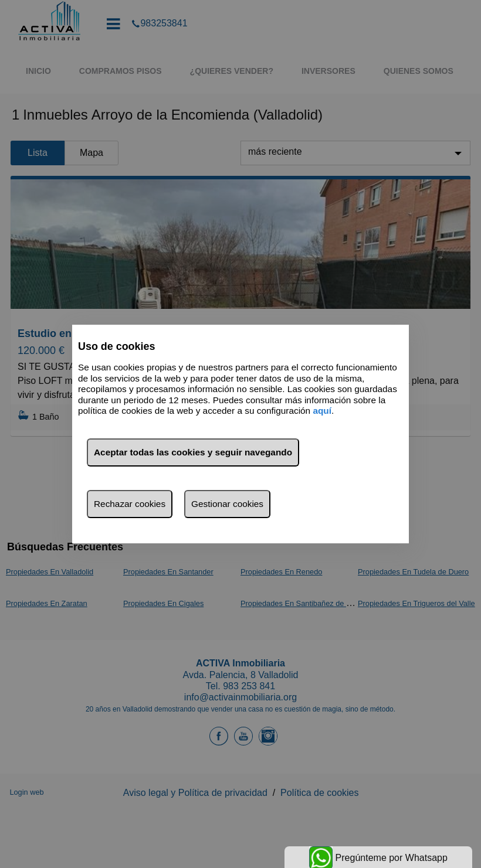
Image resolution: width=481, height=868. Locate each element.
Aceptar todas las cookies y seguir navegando (193, 452)
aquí (322, 411)
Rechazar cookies (130, 504)
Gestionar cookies (227, 504)
